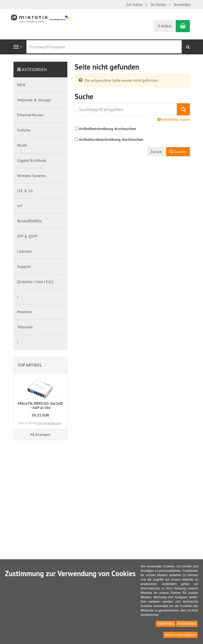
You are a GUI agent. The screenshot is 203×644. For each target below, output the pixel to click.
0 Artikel (165, 26)
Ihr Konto (158, 4)
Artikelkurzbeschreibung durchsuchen (111, 139)
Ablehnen (166, 624)
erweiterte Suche (174, 119)
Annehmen (187, 624)
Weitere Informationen (180, 635)
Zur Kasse (134, 4)
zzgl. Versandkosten (49, 423)
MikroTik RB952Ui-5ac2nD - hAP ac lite (40, 406)
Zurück (156, 152)
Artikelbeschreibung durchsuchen (107, 129)
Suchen (178, 152)
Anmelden (182, 4)
